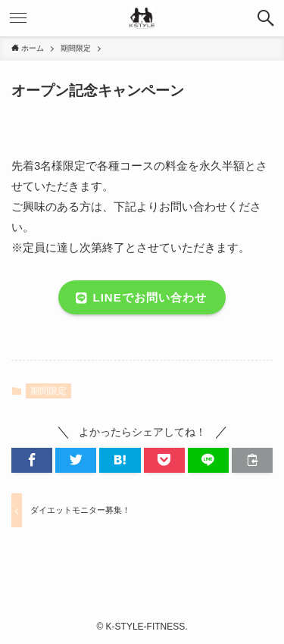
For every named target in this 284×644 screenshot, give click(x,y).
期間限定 (48, 391)
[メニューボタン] (18, 18)
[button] (32, 460)
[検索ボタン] (266, 18)
